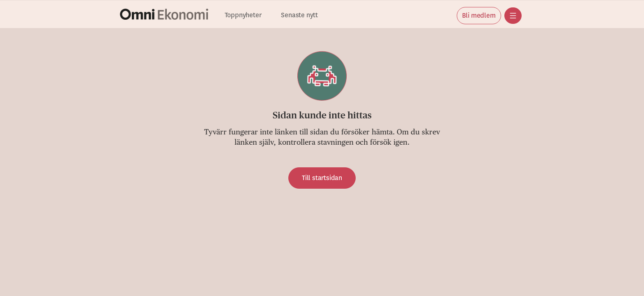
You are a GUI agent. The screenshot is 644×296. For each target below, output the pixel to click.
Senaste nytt (299, 15)
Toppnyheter (243, 15)
